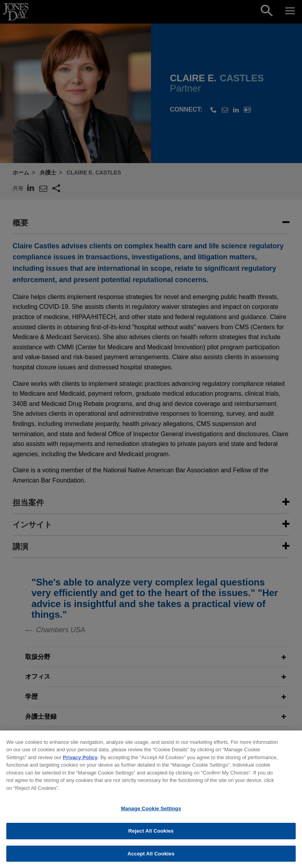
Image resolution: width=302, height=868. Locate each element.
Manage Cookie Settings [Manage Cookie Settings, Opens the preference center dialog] (151, 818)
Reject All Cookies (151, 840)
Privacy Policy (80, 766)
